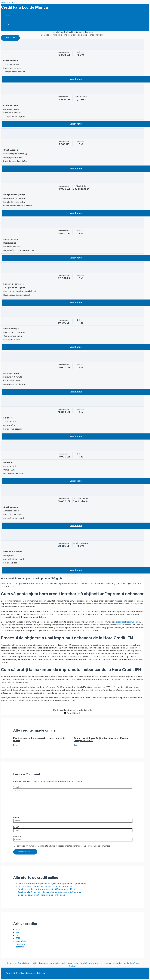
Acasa (8, 15)
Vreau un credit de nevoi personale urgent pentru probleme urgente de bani (53, 883)
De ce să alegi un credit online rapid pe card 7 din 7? (42, 895)
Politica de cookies (40, 963)
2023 (18, 930)
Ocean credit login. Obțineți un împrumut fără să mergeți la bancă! (101, 739)
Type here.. (18, 787)
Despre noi (73, 963)
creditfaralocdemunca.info (128, 622)
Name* (16, 818)
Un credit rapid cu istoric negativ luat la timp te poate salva (45, 886)
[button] (10, 38)
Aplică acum (76, 79)
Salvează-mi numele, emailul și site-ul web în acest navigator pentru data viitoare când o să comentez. (64, 846)
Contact (72, 966)
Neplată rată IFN (131, 963)
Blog (7, 23)
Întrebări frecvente (89, 963)
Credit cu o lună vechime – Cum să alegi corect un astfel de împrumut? (50, 892)
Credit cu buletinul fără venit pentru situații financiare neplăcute (47, 889)
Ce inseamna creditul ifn (111, 963)
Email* (16, 827)
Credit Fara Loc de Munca (24, 7)
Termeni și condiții (58, 963)
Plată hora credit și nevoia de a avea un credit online (39, 739)
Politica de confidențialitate (17, 963)
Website (17, 836)
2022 (18, 938)
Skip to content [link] (8, 2)
